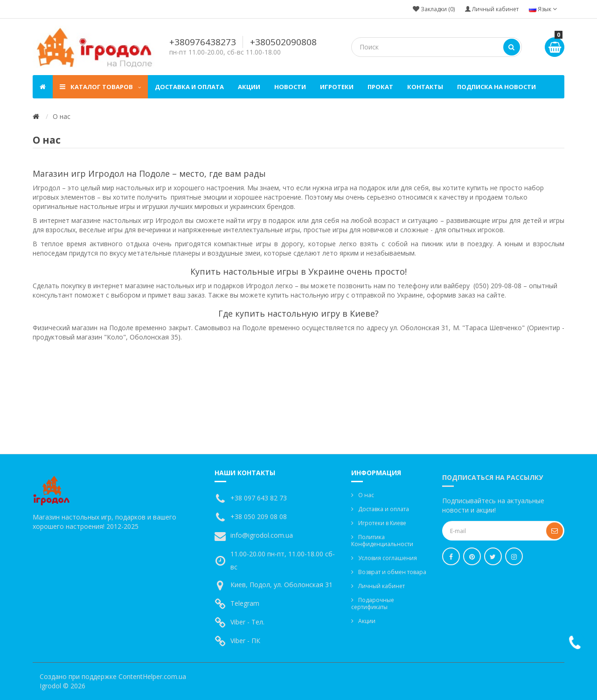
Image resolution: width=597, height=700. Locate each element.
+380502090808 (283, 42)
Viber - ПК (245, 641)
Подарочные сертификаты (373, 603)
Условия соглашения (388, 558)
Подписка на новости (496, 87)
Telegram (245, 603)
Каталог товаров (100, 87)
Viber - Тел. (247, 622)
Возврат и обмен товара (392, 572)
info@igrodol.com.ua (262, 535)
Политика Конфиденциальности (382, 541)
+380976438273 (203, 42)
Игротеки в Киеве (382, 523)
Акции (249, 87)
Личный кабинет (382, 586)
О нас (366, 495)
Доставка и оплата (189, 87)
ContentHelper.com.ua (152, 676)
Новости (290, 87)
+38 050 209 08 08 (259, 516)
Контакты (425, 87)
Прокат (380, 87)
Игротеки (337, 87)
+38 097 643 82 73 (259, 498)
